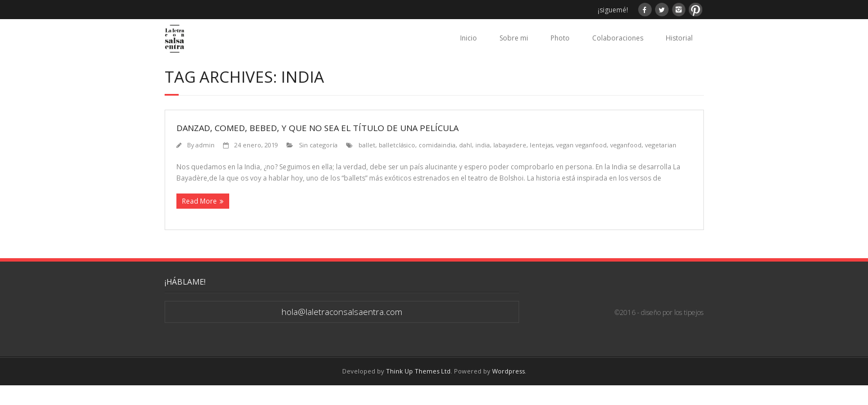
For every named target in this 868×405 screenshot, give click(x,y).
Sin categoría (318, 145)
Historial (679, 38)
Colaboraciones (618, 38)
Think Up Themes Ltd (418, 371)
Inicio (469, 38)
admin (205, 145)
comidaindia (437, 145)
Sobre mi (514, 38)
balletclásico (397, 145)
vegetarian (661, 145)
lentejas (541, 145)
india (483, 145)
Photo (560, 38)
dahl (465, 145)
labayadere (510, 145)
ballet (367, 145)
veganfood (626, 145)
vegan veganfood (581, 145)
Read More (199, 201)
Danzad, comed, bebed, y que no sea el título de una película (317, 128)
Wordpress (508, 371)
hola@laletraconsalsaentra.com (342, 312)
